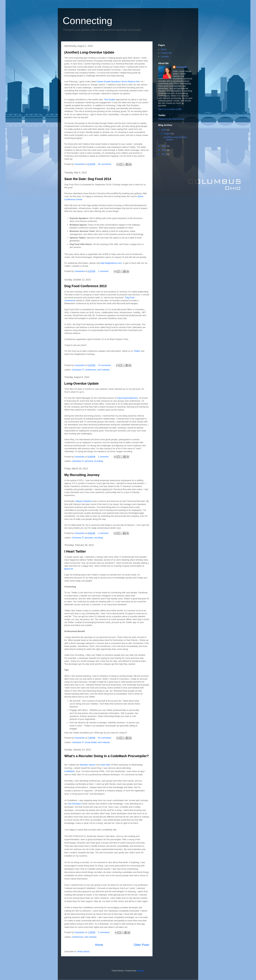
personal (89, 461)
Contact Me (166, 53)
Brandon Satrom (88, 765)
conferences (91, 370)
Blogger (140, 971)
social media (91, 742)
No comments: (105, 164)
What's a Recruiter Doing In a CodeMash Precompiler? (107, 756)
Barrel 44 (69, 569)
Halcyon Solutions (84, 501)
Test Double (110, 100)
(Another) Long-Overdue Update (89, 52)
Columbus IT (78, 370)
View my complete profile (170, 109)
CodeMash (69, 771)
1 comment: (104, 271)
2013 (164, 150)
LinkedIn (165, 56)
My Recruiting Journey (82, 475)
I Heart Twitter (75, 551)
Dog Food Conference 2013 (85, 286)
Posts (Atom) (84, 951)
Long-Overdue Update (81, 383)
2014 (164, 146)
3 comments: (104, 932)
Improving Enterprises (127, 398)
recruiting (98, 461)
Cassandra (182, 67)
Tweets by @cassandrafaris (171, 119)
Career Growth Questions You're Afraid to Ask (118, 82)
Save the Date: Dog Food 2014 (88, 179)
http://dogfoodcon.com (111, 263)
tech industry (104, 370)
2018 (164, 130)
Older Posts (141, 945)
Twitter (137, 351)
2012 (164, 154)
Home (99, 945)
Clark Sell (105, 765)
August (168, 134)
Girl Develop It (75, 804)
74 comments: (105, 365)
